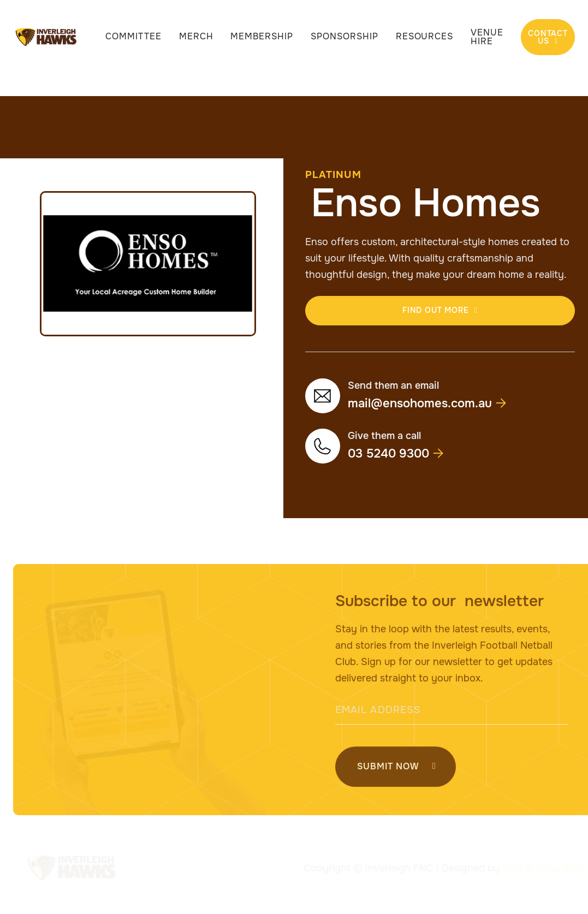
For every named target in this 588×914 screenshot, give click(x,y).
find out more (440, 310)
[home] (46, 37)
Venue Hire (487, 37)
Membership (262, 37)
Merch (196, 37)
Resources (425, 37)
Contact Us (548, 37)
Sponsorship (345, 37)
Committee (133, 37)
